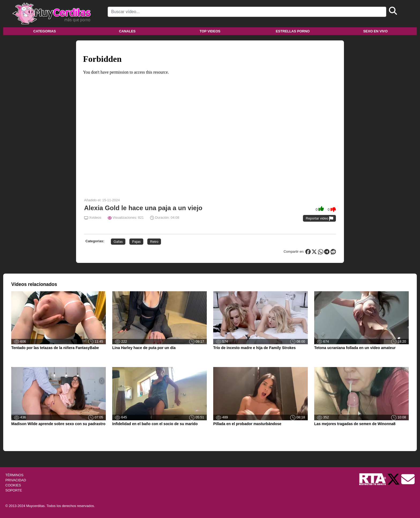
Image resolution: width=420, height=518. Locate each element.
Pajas (136, 242)
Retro (154, 242)
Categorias (44, 31)
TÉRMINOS (14, 475)
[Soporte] (408, 479)
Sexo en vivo (375, 31)
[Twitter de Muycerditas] (394, 479)
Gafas (118, 242)
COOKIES (13, 485)
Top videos (210, 31)
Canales (127, 31)
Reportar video (319, 219)
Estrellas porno (293, 31)
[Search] (247, 12)
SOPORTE (14, 490)
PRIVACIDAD (16, 480)
